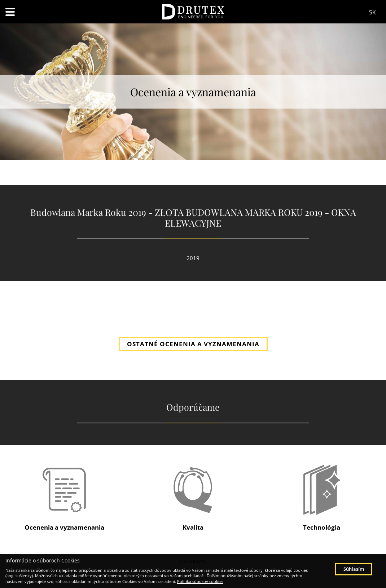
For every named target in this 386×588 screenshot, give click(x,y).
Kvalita (193, 527)
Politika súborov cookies (200, 581)
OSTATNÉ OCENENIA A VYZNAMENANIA (193, 344)
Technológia (322, 527)
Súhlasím (354, 569)
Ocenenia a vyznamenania (64, 527)
